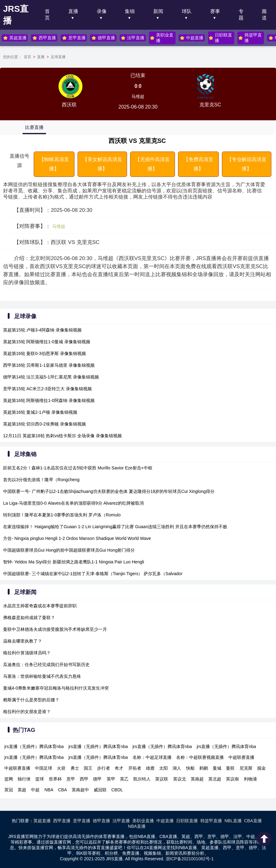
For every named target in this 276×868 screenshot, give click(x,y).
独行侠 (24, 779)
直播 (73, 11)
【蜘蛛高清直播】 (54, 164)
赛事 (215, 11)
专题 (241, 15)
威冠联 (100, 790)
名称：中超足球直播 (152, 757)
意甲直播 (74, 38)
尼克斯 (246, 768)
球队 (187, 11)
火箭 (61, 768)
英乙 (124, 779)
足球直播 (58, 57)
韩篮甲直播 (249, 38)
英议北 (180, 779)
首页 (47, 15)
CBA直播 (253, 821)
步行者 (104, 768)
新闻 (158, 11)
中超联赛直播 (241, 757)
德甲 (97, 779)
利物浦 (250, 779)
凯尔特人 (142, 779)
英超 (22, 790)
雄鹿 (150, 768)
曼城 (217, 768)
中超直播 (191, 38)
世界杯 (55, 779)
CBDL (117, 790)
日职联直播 (220, 38)
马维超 (138, 96)
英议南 (232, 779)
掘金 (261, 768)
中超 (35, 790)
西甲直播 (44, 38)
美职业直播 (161, 38)
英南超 (197, 779)
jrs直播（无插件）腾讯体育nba (34, 746)
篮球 (40, 779)
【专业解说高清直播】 (247, 164)
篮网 (9, 779)
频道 (264, 15)
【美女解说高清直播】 (102, 164)
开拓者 (135, 768)
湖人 (177, 768)
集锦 (130, 11)
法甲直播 (132, 38)
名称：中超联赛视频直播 (200, 757)
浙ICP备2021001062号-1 (190, 859)
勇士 (75, 768)
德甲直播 (103, 38)
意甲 (71, 779)
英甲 (111, 779)
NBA (49, 790)
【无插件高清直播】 (152, 164)
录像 (102, 11)
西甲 (84, 779)
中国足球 (44, 768)
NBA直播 (137, 826)
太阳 (163, 768)
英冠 (9, 790)
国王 (88, 768)
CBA (63, 790)
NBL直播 (233, 821)
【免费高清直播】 (198, 164)
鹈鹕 (204, 768)
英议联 (162, 779)
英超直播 (15, 38)
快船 (190, 768)
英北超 (215, 779)
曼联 (230, 768)
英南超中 (80, 790)
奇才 (119, 768)
